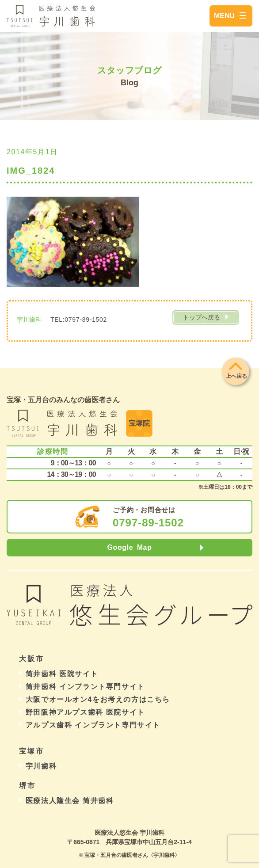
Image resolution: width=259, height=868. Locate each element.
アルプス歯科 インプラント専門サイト (93, 725)
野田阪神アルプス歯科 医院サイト (85, 712)
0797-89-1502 (148, 523)
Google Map (129, 547)
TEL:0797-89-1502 (79, 320)
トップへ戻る (202, 317)
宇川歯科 (41, 766)
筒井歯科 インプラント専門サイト (85, 687)
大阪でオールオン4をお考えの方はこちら (98, 699)
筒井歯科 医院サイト (62, 674)
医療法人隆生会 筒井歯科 (70, 801)
